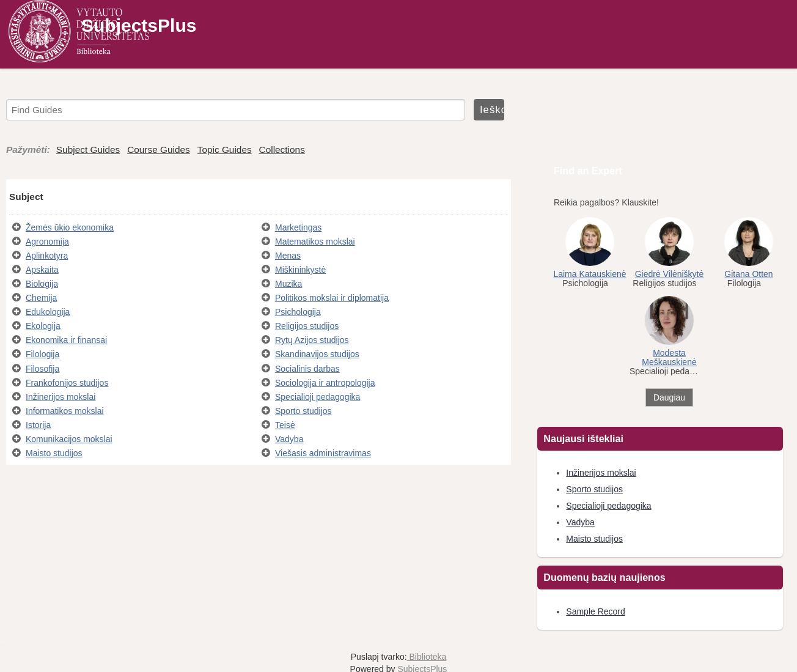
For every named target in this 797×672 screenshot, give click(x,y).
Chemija (41, 298)
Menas (288, 256)
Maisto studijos (54, 453)
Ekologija (43, 326)
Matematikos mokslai (315, 242)
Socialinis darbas (307, 369)
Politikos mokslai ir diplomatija (332, 298)
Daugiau (669, 397)
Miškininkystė (300, 270)
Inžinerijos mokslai (61, 397)
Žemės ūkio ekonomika (70, 227)
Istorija (38, 425)
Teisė (285, 425)
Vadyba (289, 439)
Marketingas (298, 227)
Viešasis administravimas (323, 453)
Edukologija (48, 312)
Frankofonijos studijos (67, 383)
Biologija (42, 284)
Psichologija (298, 312)
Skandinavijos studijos (317, 354)
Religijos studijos (307, 326)
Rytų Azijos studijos (312, 340)
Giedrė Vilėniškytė (670, 274)
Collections (282, 150)
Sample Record (596, 611)
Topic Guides (225, 150)
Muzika (288, 284)
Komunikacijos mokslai (69, 439)
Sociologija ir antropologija (325, 383)
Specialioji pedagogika (318, 397)
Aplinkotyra (47, 256)
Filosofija (42, 369)
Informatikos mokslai (65, 411)
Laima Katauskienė (589, 274)
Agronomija (47, 242)
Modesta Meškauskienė (669, 357)
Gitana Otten (748, 274)
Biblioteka (427, 657)
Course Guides (159, 150)
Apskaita (42, 270)
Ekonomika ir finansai (66, 340)
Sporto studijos (303, 411)
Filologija (42, 354)
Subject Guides (88, 150)
